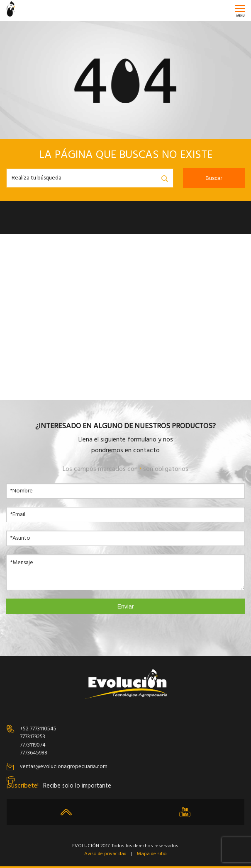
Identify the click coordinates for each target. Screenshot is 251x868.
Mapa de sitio (152, 854)
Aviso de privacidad (105, 854)
